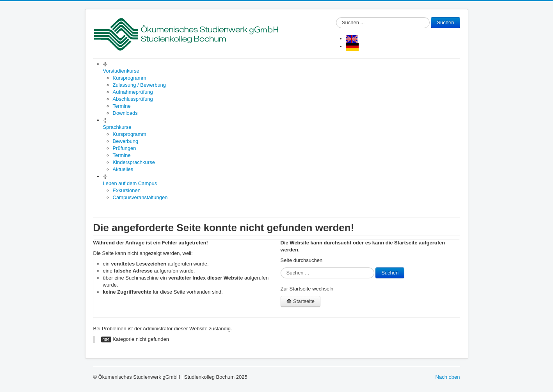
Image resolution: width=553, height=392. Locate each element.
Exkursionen (127, 190)
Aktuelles (123, 169)
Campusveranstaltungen (140, 197)
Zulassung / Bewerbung (140, 85)
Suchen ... (336, 17)
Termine (122, 106)
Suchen (445, 22)
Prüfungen (124, 148)
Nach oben (448, 377)
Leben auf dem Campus (130, 183)
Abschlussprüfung (133, 99)
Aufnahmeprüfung (133, 92)
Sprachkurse (117, 127)
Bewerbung (126, 141)
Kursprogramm (130, 78)
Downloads (125, 113)
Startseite (301, 301)
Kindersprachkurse (134, 162)
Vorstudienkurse (121, 71)
